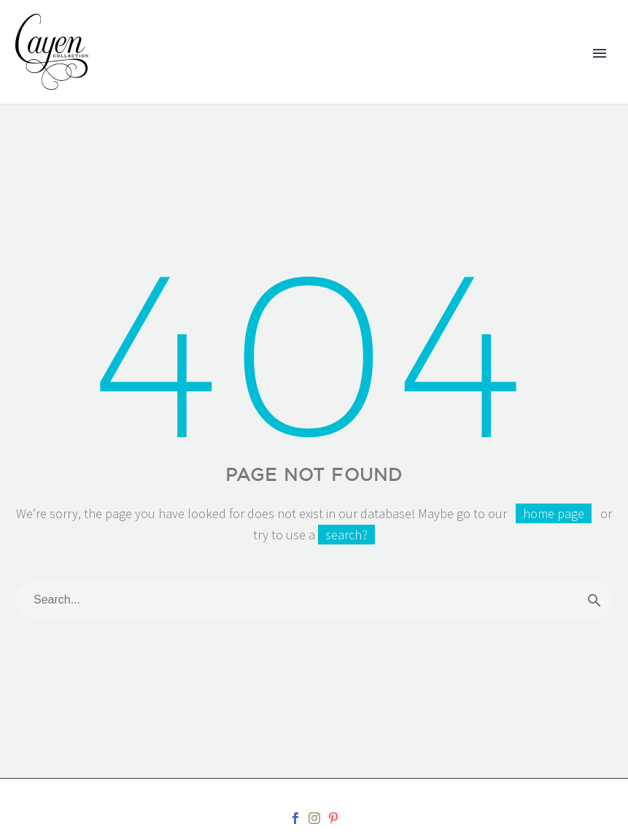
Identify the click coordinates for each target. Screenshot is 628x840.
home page (554, 513)
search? (346, 535)
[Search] (314, 600)
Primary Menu (600, 53)
